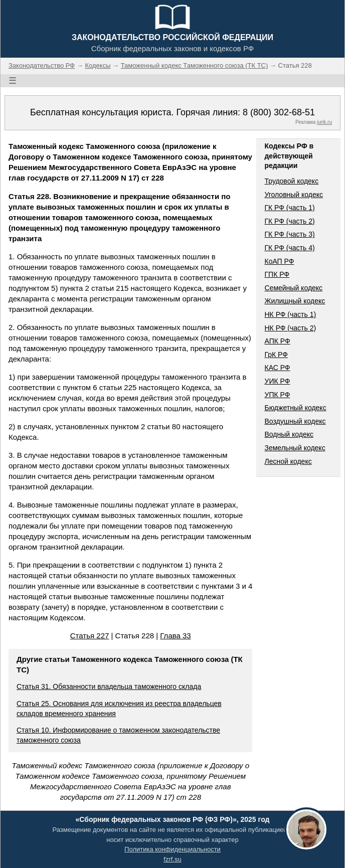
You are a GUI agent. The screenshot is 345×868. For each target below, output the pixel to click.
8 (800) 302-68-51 (279, 112)
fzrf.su (172, 859)
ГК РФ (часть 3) (289, 234)
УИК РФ (277, 381)
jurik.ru (324, 122)
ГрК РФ (276, 355)
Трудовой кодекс (291, 181)
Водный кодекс (289, 434)
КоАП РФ (279, 261)
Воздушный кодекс (295, 421)
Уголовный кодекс (294, 195)
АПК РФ (277, 341)
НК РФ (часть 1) (290, 314)
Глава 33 (175, 636)
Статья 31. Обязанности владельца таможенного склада (109, 686)
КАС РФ (277, 368)
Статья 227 (90, 636)
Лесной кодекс (288, 461)
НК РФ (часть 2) (290, 328)
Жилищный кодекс (295, 301)
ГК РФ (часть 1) (289, 208)
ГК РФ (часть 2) (289, 221)
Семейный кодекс (293, 288)
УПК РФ (277, 395)
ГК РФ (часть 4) (289, 248)
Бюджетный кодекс (295, 408)
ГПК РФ (277, 274)
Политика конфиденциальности (172, 849)
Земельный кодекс (295, 448)
